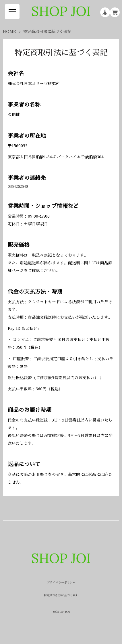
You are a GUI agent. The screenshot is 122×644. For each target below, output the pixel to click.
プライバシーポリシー (61, 583)
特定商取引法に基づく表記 (61, 595)
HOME (9, 32)
